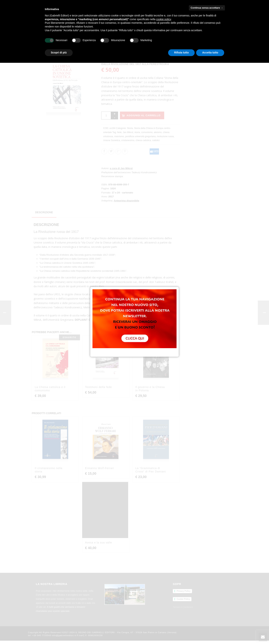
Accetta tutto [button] (210, 53)
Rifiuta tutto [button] (181, 53)
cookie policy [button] (164, 19)
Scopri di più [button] (59, 53)
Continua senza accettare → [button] (207, 8)
